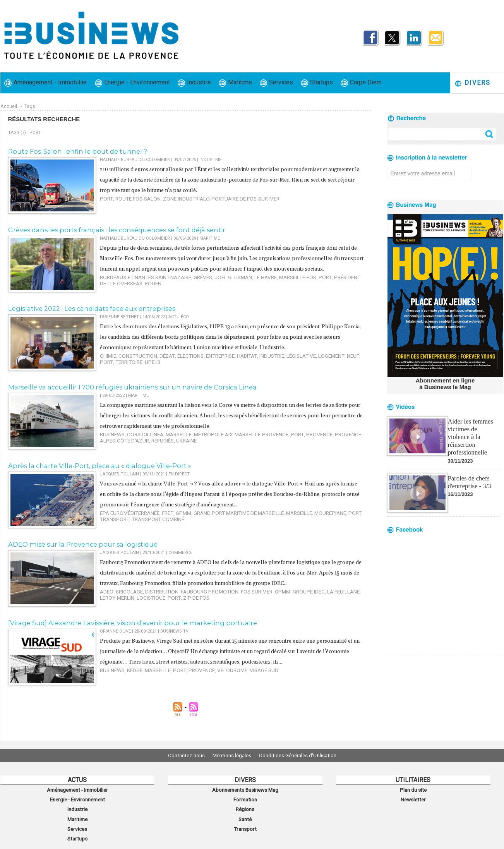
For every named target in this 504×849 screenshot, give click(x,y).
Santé (245, 815)
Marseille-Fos (271, 286)
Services (276, 83)
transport (344, 515)
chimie (107, 366)
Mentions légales (232, 755)
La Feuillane (312, 603)
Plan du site (413, 789)
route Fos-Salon (133, 197)
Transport (245, 823)
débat (158, 366)
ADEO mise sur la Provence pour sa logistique (75, 546)
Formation (245, 798)
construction (133, 366)
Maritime (235, 83)
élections (178, 366)
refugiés (127, 442)
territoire (112, 371)
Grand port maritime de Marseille (222, 515)
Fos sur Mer (236, 603)
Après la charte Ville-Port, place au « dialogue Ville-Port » (91, 468)
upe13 (132, 371)
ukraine (148, 442)
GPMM (173, 515)
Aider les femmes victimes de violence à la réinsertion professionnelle (473, 431)
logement (302, 366)
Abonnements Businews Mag (245, 789)
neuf (320, 366)
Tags (29, 106)
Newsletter (413, 798)
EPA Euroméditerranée (126, 515)
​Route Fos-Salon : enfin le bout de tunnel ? (71, 151)
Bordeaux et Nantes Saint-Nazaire (139, 286)
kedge (131, 684)
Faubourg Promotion (195, 603)
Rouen (131, 291)
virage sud (243, 684)
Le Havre (243, 286)
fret (159, 515)
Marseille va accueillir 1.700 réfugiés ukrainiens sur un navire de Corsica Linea (120, 390)
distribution (153, 603)
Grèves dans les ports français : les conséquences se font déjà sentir (106, 229)
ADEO (105, 603)
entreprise (204, 366)
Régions (245, 806)
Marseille (168, 437)
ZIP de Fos (152, 608)
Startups (317, 83)
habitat (228, 366)
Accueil (9, 106)
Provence (289, 437)
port (105, 197)
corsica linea (139, 437)
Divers (472, 83)
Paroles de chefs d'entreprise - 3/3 (469, 472)
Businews (111, 437)
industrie (249, 366)
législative (275, 366)
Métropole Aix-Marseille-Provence (222, 437)
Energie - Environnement (132, 83)
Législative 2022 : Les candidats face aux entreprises (84, 310)
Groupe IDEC (282, 603)
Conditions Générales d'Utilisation (303, 755)
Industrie (194, 83)
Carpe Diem (361, 83)
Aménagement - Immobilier (46, 83)
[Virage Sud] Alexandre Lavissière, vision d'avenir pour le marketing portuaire (120, 627)
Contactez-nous (181, 755)
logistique (112, 608)
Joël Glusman (215, 286)
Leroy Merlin (344, 603)
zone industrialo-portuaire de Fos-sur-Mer (204, 197)
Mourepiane (302, 515)
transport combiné (123, 520)
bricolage (124, 603)
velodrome (215, 684)
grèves (188, 286)
